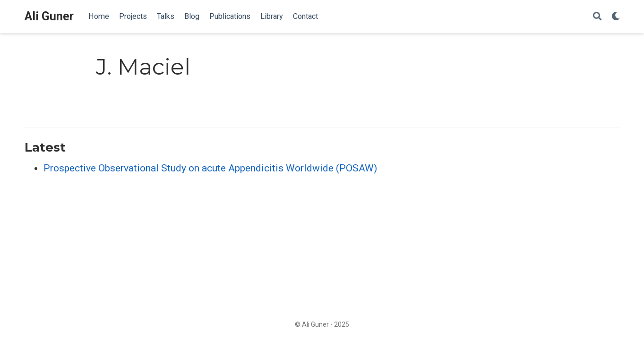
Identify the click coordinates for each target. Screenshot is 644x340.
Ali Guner (49, 16)
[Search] (597, 17)
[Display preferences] (616, 17)
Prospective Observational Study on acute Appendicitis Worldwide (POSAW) (210, 168)
